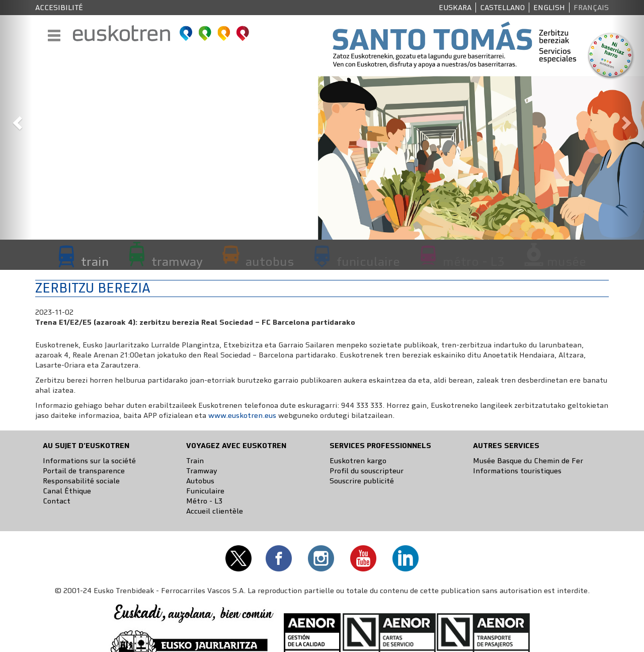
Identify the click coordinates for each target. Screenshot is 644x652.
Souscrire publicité (362, 481)
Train (195, 461)
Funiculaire (205, 491)
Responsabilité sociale (81, 481)
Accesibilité (59, 8)
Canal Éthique (67, 491)
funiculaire (368, 261)
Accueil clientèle (215, 511)
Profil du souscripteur (367, 471)
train (95, 261)
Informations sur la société (89, 461)
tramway (177, 261)
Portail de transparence (84, 471)
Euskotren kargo (358, 461)
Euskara (455, 8)
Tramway (202, 471)
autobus (270, 261)
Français (591, 8)
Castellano (502, 8)
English (549, 8)
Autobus (200, 481)
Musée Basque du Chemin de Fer (528, 461)
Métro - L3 (204, 501)
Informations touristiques (517, 471)
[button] (16, 120)
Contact (57, 501)
